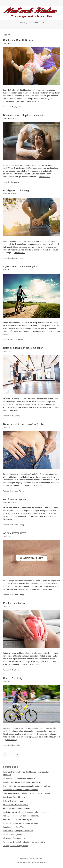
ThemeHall (42, 862)
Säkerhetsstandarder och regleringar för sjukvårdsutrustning (26, 793)
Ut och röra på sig (13, 678)
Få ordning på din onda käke (14, 838)
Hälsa (12, 107)
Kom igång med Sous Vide (14, 827)
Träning (21, 107)
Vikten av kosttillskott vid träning (16, 805)
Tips (17, 107)
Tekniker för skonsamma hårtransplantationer (21, 790)
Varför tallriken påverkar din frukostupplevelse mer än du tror (27, 812)
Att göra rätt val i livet (14, 533)
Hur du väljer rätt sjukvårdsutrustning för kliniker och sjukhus (27, 786)
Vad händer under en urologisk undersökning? (21, 816)
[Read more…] (33, 101)
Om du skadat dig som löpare (15, 835)
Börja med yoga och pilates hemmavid (24, 115)
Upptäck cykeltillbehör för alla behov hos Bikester (22, 782)
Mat (12, 340)
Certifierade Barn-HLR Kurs (18, 40)
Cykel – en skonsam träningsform (21, 266)
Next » (17, 754)
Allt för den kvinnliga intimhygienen (17, 808)
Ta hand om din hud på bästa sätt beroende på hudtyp (24, 842)
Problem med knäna (14, 603)
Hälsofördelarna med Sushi (14, 801)
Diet (12, 491)
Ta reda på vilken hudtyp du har (15, 846)
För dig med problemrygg (17, 190)
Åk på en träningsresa (15, 499)
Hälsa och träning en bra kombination (23, 348)
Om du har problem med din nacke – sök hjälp (21, 823)
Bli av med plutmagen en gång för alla (23, 424)
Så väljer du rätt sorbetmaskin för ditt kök (19, 779)
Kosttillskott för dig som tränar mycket (18, 820)
